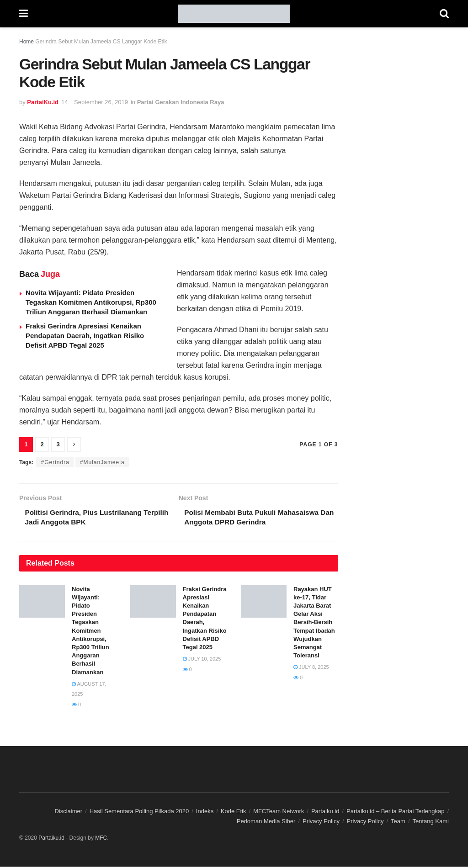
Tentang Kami (431, 823)
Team (398, 823)
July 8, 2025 (311, 668)
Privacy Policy (321, 823)
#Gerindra (55, 462)
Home (27, 42)
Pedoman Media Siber (266, 823)
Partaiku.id (325, 812)
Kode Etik (234, 812)
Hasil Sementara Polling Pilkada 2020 (139, 812)
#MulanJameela (102, 462)
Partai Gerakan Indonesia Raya (181, 102)
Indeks (205, 812)
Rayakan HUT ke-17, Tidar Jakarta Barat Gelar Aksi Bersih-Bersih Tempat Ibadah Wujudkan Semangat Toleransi (314, 624)
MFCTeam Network (279, 812)
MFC (101, 839)
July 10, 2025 (202, 660)
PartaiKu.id (43, 102)
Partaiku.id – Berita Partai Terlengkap (395, 812)
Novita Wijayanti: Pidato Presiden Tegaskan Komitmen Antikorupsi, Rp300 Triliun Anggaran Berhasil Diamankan (91, 302)
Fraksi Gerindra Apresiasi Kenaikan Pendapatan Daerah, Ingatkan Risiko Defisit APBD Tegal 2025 (85, 336)
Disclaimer (68, 812)
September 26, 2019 (101, 102)
